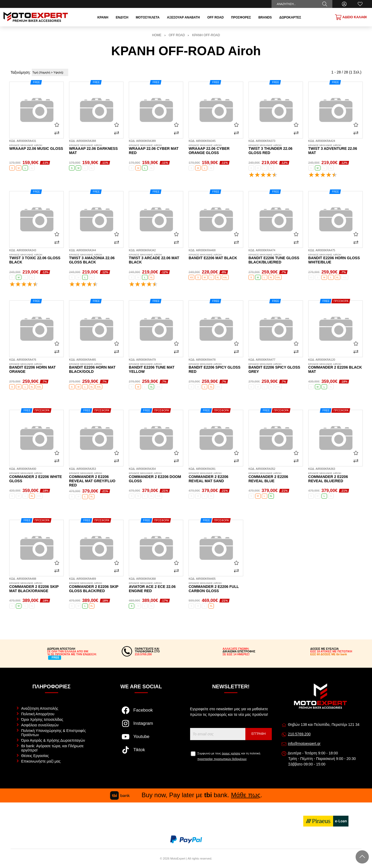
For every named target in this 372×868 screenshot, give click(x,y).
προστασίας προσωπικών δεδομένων (222, 759)
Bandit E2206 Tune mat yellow (156, 368)
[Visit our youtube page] (141, 739)
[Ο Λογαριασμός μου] (344, 4)
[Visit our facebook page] (141, 713)
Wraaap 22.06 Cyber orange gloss (216, 150)
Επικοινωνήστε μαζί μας (41, 761)
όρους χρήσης (231, 753)
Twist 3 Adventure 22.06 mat (336, 150)
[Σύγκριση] (57, 133)
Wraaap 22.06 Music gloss (36, 147)
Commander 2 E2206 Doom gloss (156, 477)
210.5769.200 (299, 734)
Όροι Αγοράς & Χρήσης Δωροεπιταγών (53, 740)
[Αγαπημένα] (360, 4)
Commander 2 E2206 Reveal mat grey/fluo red (96, 480)
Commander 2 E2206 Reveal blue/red (336, 477)
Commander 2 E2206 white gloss (36, 477)
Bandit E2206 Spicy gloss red (216, 368)
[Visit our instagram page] (141, 726)
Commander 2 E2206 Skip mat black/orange (36, 587)
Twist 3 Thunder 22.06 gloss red (276, 150)
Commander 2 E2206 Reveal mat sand (216, 477)
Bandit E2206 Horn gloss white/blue (336, 259)
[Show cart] (351, 17)
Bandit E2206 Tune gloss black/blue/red (276, 259)
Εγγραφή (259, 734)
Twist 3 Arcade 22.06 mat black (156, 259)
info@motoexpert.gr (304, 744)
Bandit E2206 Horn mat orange (36, 368)
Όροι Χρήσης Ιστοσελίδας (42, 720)
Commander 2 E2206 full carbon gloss (216, 587)
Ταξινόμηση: (20, 72)
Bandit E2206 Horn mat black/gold (96, 368)
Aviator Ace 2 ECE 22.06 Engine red (156, 587)
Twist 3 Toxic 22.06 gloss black (36, 259)
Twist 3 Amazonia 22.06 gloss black (96, 259)
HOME (157, 35)
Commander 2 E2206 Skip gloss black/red (96, 587)
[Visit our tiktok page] (141, 753)
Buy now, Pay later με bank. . (186, 795)
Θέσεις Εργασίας (35, 756)
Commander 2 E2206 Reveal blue (276, 477)
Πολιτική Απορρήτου (38, 714)
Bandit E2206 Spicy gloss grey (276, 368)
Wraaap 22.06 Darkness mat (96, 150)
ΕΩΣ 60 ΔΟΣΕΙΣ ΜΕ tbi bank (329, 654)
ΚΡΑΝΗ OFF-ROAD (206, 35)
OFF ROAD (177, 35)
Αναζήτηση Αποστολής (40, 708)
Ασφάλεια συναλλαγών (40, 725)
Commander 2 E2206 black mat (336, 368)
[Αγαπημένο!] (57, 125)
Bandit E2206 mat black (216, 257)
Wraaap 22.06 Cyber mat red (156, 150)
